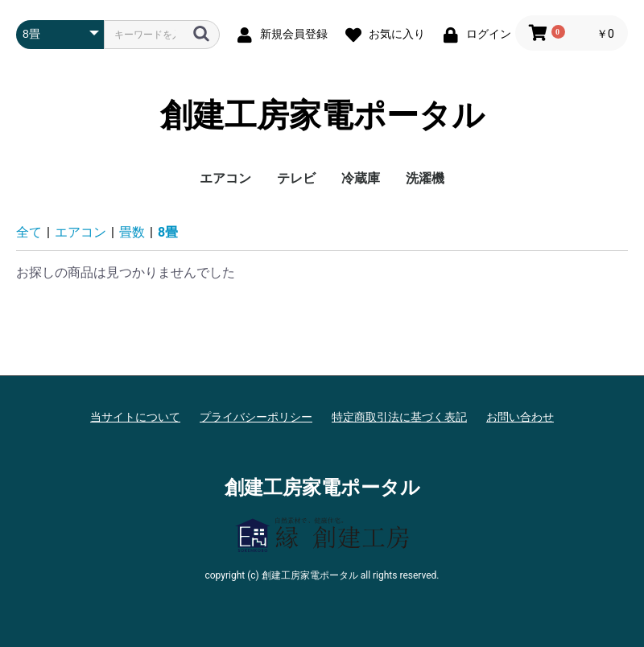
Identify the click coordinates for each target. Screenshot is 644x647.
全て (29, 232)
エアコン (225, 178)
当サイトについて (135, 417)
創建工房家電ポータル (322, 116)
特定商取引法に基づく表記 (399, 417)
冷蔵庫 (361, 178)
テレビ (296, 178)
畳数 (132, 232)
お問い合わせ (520, 417)
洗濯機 (425, 178)
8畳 (168, 232)
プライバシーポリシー (256, 417)
